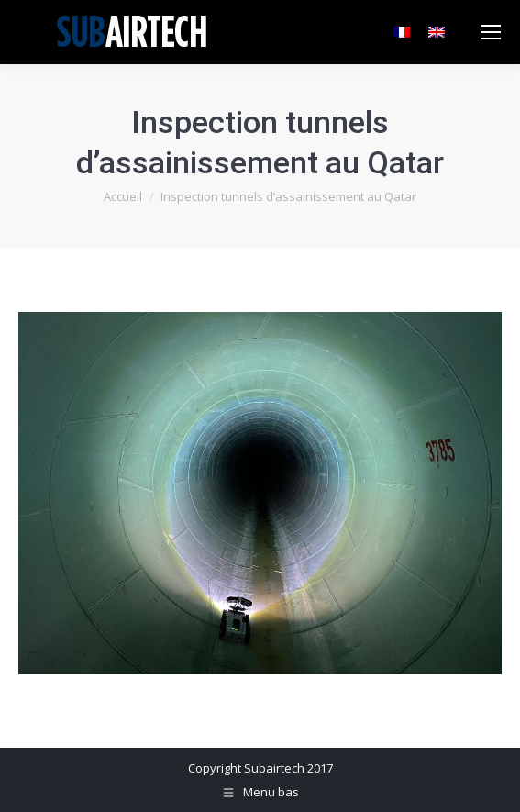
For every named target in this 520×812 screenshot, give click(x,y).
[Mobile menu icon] (491, 32)
